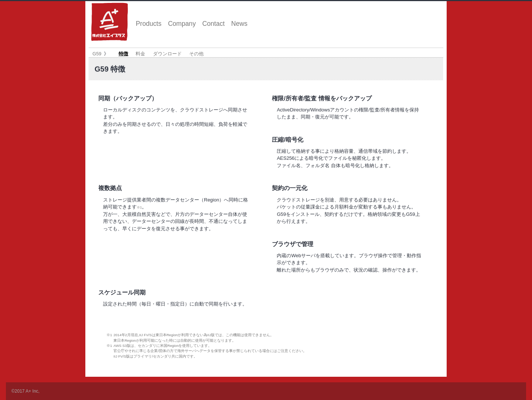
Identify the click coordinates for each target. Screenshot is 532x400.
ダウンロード (167, 54)
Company (182, 24)
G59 (97, 54)
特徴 (123, 54)
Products (149, 24)
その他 (196, 54)
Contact (214, 24)
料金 (140, 54)
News (239, 24)
